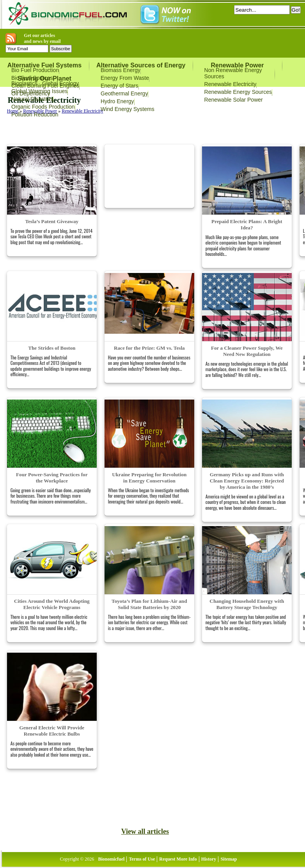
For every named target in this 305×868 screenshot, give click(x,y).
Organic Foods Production (43, 107)
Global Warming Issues (39, 91)
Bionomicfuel (111, 859)
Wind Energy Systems (128, 109)
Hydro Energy (117, 101)
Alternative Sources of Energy (141, 65)
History (209, 859)
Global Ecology (60, 83)
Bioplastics (24, 83)
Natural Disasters (32, 99)
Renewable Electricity (231, 84)
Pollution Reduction (35, 114)
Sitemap (229, 859)
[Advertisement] (94, 131)
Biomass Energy (121, 70)
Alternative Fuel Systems (44, 65)
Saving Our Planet (44, 78)
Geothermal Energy (124, 93)
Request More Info (178, 859)
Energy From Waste (125, 78)
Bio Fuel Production (35, 70)
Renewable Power (237, 65)
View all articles (145, 831)
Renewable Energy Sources (238, 92)
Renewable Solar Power (234, 100)
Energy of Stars (120, 86)
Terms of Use (142, 859)
